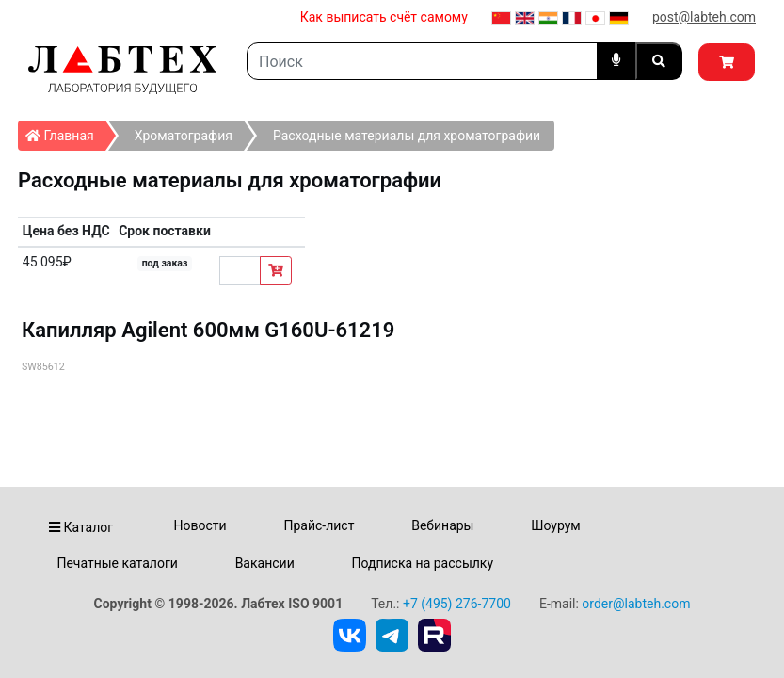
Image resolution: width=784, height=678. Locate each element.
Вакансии (265, 563)
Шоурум (555, 525)
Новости (200, 525)
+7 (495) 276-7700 (457, 604)
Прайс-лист (319, 525)
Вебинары (442, 525)
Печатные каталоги (117, 563)
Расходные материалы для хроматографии (407, 136)
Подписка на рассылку (423, 563)
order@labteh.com (636, 604)
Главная (65, 132)
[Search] (422, 61)
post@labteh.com (704, 17)
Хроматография (184, 136)
